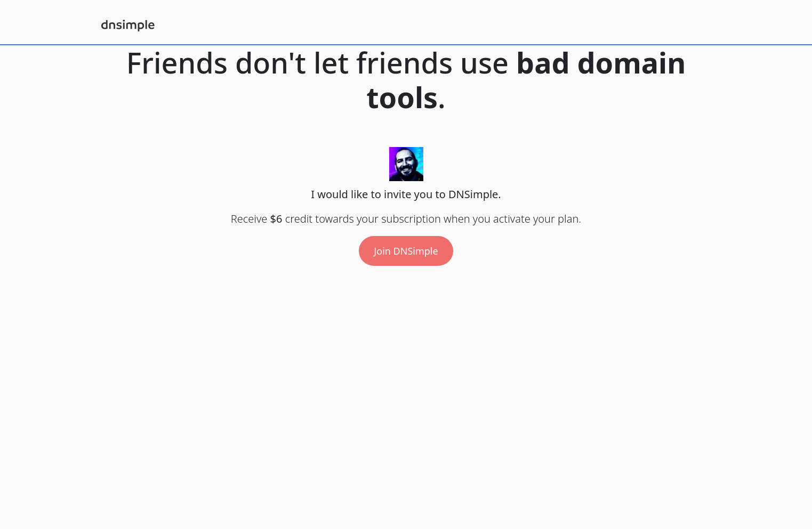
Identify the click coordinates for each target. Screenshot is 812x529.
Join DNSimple (406, 251)
